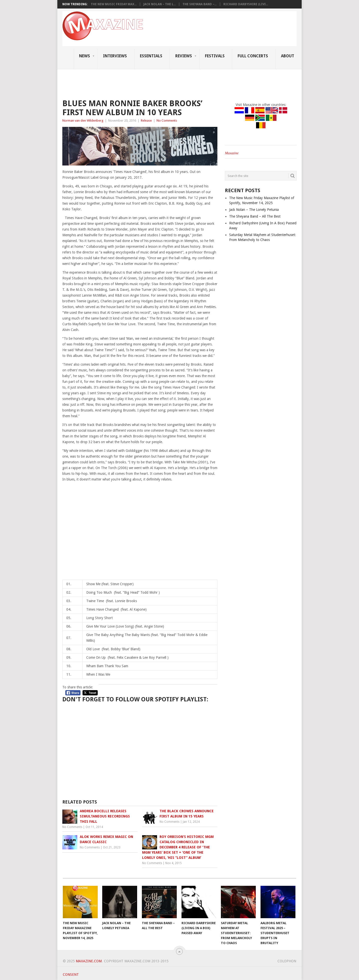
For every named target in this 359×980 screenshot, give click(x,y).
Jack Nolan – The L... (160, 4)
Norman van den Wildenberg (83, 121)
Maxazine (232, 153)
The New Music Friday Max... (114, 4)
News (85, 56)
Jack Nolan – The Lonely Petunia (254, 210)
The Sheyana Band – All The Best (255, 216)
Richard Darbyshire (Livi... (246, 4)
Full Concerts (253, 56)
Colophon (287, 961)
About (288, 56)
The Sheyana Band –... (200, 4)
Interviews (115, 56)
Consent (71, 975)
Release (146, 121)
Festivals (215, 56)
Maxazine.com (89, 961)
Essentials (151, 56)
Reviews (184, 56)
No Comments (167, 121)
